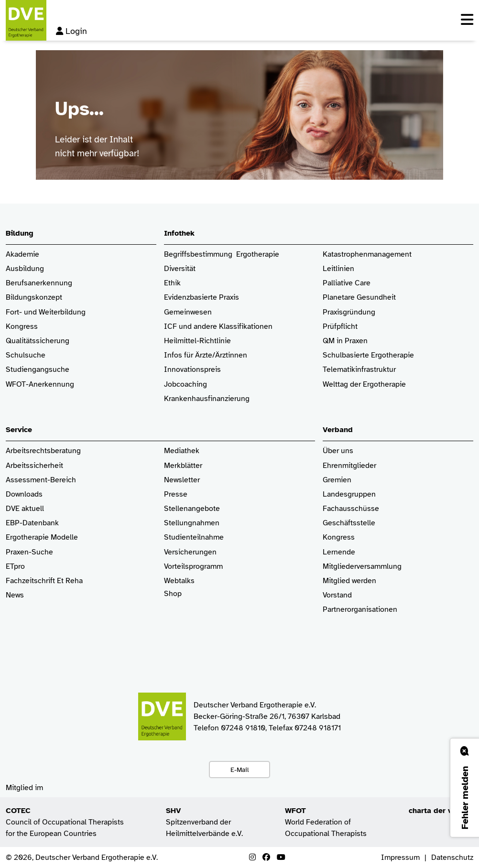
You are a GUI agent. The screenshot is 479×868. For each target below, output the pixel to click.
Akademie (22, 255)
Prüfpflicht (340, 327)
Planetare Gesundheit (359, 298)
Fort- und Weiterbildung (46, 312)
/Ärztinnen (230, 355)
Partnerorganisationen (360, 610)
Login (71, 31)
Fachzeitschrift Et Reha (44, 581)
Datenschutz (452, 857)
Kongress (22, 327)
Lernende (339, 552)
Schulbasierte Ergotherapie (368, 355)
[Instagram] (252, 857)
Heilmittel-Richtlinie (197, 341)
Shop (173, 598)
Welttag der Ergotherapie (364, 385)
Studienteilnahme (194, 537)
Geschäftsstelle (349, 523)
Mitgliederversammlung (362, 567)
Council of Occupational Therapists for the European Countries (65, 822)
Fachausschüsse (351, 509)
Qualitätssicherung (38, 341)
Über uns (338, 451)
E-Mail (239, 770)
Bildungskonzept (34, 298)
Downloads (24, 494)
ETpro (15, 567)
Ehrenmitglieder (349, 466)
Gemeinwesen (188, 312)
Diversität (180, 269)
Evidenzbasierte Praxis (201, 298)
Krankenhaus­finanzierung (207, 399)
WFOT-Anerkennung (40, 385)
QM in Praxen (345, 341)
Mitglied (336, 581)
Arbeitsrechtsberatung (43, 451)
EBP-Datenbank (32, 523)
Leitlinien (338, 269)
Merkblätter (183, 466)
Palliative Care (347, 283)
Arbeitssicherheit (34, 466)
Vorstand (337, 595)
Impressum (400, 857)
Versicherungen (190, 552)
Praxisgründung (349, 312)
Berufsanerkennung (39, 283)
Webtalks (179, 581)
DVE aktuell (25, 509)
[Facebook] (266, 857)
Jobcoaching (185, 385)
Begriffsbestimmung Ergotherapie (222, 255)
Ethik (172, 283)
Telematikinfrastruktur (359, 370)
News (15, 595)
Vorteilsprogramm (193, 567)
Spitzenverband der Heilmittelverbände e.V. (204, 822)
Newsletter (182, 480)
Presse (176, 494)
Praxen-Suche (29, 552)
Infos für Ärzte (188, 355)
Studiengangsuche (38, 370)
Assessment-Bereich (41, 480)
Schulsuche (26, 355)
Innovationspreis (192, 370)
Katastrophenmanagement (367, 255)
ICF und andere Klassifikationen (218, 327)
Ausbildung (25, 269)
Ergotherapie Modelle (42, 537)
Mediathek (182, 451)
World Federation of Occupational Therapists (326, 822)
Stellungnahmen (192, 523)
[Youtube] (281, 857)
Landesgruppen (349, 494)
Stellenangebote (192, 509)
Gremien (337, 480)
